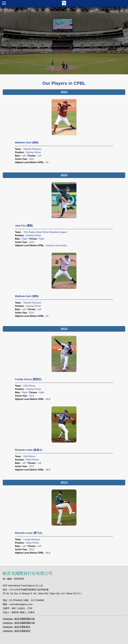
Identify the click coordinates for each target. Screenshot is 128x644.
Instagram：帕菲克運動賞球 (17, 631)
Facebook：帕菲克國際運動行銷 (19, 619)
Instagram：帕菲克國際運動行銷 (19, 623)
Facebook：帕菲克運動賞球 (16, 627)
